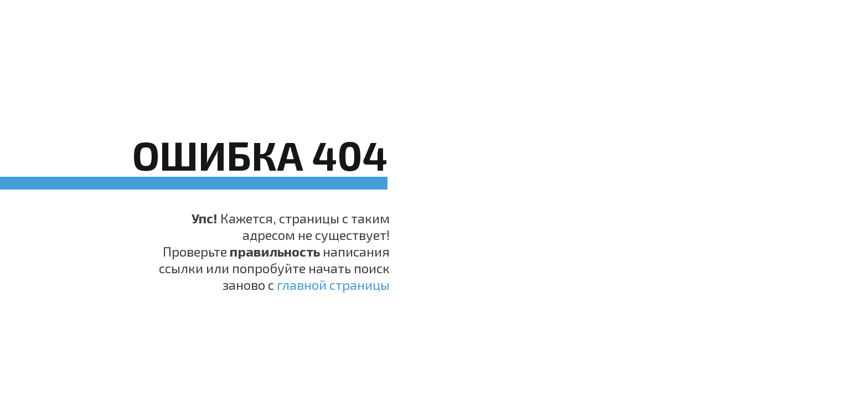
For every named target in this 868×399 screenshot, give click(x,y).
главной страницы (333, 285)
